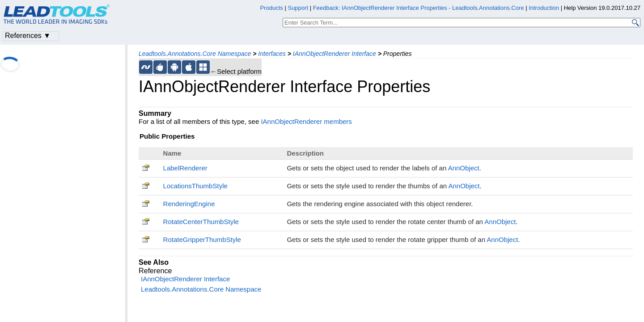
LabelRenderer (185, 168)
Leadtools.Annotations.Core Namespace (195, 54)
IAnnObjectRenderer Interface (335, 54)
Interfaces (272, 54)
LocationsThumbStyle (195, 186)
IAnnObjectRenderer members (306, 121)
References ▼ (28, 36)
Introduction (544, 8)
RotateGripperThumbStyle (202, 239)
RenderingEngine (189, 204)
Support (298, 8)
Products (272, 8)
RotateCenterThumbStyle (201, 222)
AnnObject (464, 168)
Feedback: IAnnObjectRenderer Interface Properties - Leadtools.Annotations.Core (419, 8)
